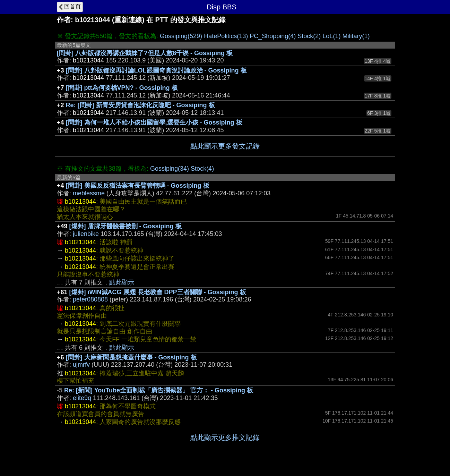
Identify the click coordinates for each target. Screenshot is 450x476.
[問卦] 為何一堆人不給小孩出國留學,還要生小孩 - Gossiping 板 (154, 122)
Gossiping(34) (170, 169)
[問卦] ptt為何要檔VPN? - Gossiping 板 (122, 88)
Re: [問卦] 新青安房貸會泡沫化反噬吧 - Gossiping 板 (140, 105)
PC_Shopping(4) (273, 36)
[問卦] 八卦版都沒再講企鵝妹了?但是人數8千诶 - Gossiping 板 (145, 53)
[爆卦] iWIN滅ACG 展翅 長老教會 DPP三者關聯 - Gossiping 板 (158, 292)
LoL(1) (331, 36)
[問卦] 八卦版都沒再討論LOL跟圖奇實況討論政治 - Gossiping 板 (156, 70)
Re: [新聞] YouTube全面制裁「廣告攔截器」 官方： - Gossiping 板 (159, 390)
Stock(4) (202, 169)
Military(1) (356, 36)
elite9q (82, 398)
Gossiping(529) (181, 36)
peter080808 (90, 299)
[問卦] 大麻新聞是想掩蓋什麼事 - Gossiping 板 (131, 357)
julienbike (86, 234)
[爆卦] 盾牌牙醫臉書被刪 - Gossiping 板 (126, 226)
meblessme (89, 193)
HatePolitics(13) (226, 36)
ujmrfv (81, 365)
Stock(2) (309, 36)
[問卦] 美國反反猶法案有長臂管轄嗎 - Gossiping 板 (138, 186)
